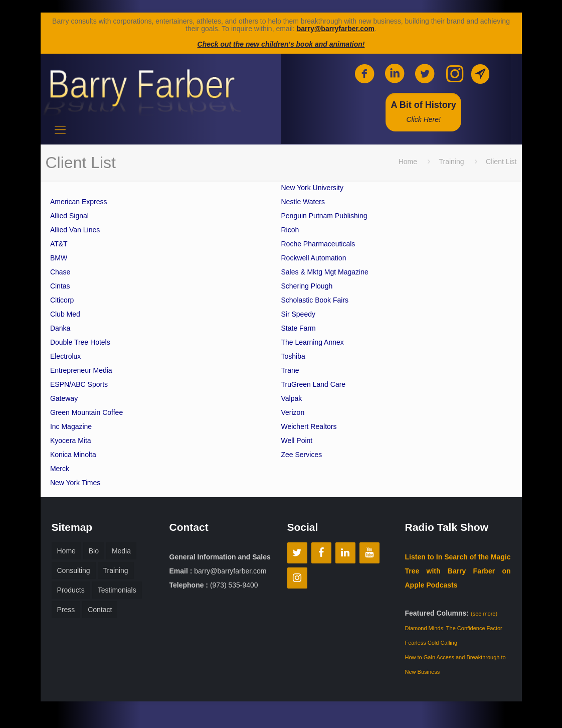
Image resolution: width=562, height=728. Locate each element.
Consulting (74, 570)
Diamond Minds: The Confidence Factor (454, 628)
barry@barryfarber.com (336, 29)
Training (451, 162)
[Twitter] (297, 553)
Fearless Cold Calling (431, 643)
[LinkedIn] (345, 553)
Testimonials (117, 590)
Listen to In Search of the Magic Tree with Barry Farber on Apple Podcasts (458, 571)
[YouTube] (369, 553)
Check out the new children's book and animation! (281, 44)
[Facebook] (321, 553)
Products (71, 590)
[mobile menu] (60, 130)
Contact (100, 610)
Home (408, 162)
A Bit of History (423, 112)
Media (121, 551)
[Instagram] (297, 578)
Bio (94, 551)
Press (66, 610)
